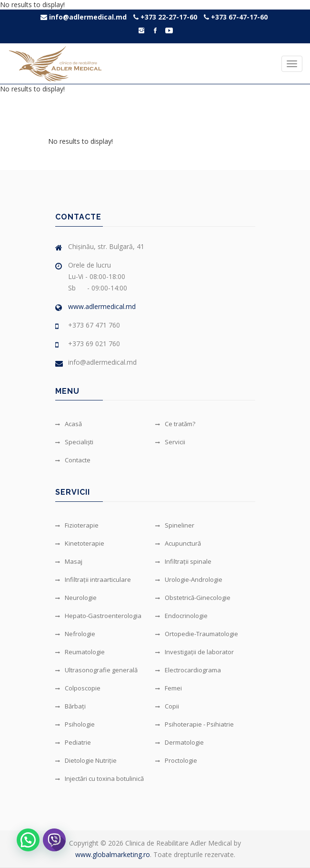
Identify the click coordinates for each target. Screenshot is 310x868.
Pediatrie (73, 742)
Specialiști (74, 442)
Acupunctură (178, 543)
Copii (167, 706)
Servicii (170, 442)
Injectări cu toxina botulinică (100, 778)
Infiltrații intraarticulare (93, 579)
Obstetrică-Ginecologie (193, 598)
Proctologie (176, 760)
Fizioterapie (77, 525)
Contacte (73, 460)
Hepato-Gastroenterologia (98, 616)
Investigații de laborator (195, 652)
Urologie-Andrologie (189, 579)
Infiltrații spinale (183, 561)
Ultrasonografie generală (96, 670)
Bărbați (70, 706)
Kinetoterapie (80, 543)
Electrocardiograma (188, 670)
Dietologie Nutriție (86, 760)
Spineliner (175, 525)
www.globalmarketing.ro (113, 854)
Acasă (69, 424)
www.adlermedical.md (102, 306)
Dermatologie (180, 742)
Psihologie (75, 724)
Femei (169, 688)
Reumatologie (80, 652)
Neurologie (76, 598)
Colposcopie (78, 688)
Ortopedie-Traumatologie (197, 634)
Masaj (69, 561)
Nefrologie (75, 634)
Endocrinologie (181, 616)
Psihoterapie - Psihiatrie (195, 724)
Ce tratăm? (175, 424)
